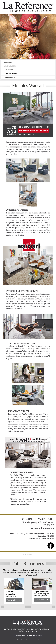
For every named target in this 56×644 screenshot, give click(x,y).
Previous (3, 607)
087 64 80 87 (47, 629)
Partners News (9, 78)
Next (53, 607)
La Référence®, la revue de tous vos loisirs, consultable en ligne (28, 640)
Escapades (8, 62)
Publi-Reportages (10, 74)
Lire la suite (12, 600)
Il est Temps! (9, 70)
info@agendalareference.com (28, 631)
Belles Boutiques (10, 66)
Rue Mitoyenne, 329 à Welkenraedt (38, 522)
